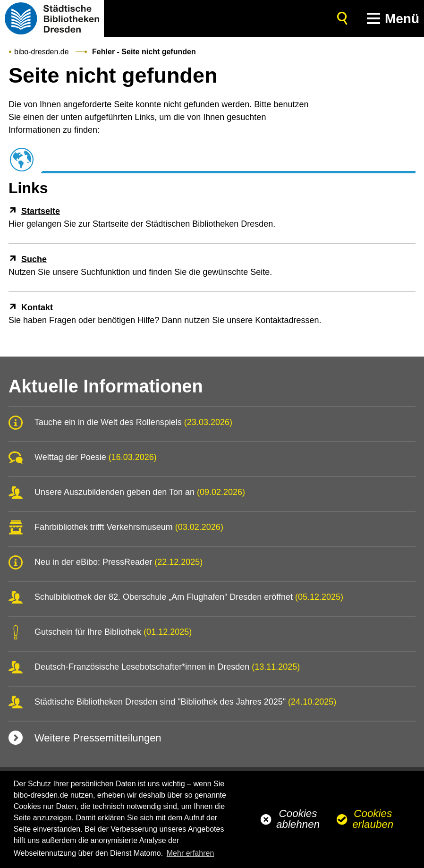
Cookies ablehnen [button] (298, 819)
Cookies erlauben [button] (373, 819)
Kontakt (37, 307)
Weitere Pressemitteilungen (98, 738)
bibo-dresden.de (42, 52)
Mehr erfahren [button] (191, 853)
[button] (391, 19)
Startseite (41, 211)
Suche (34, 259)
